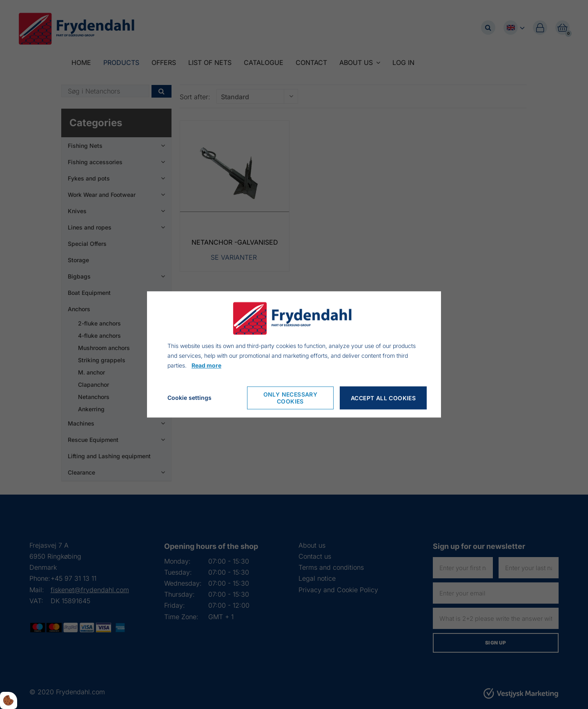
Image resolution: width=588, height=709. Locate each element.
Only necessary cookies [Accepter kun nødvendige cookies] (291, 398)
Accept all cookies (383, 398)
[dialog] (294, 354)
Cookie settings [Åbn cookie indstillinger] (189, 398)
